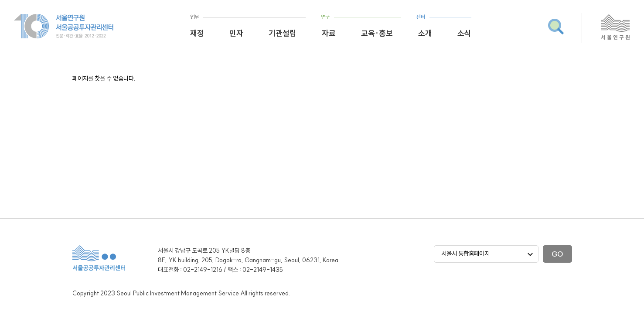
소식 (464, 33)
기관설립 (283, 33)
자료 (329, 33)
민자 (236, 33)
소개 (425, 33)
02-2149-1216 (203, 270)
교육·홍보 (377, 33)
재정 (197, 33)
